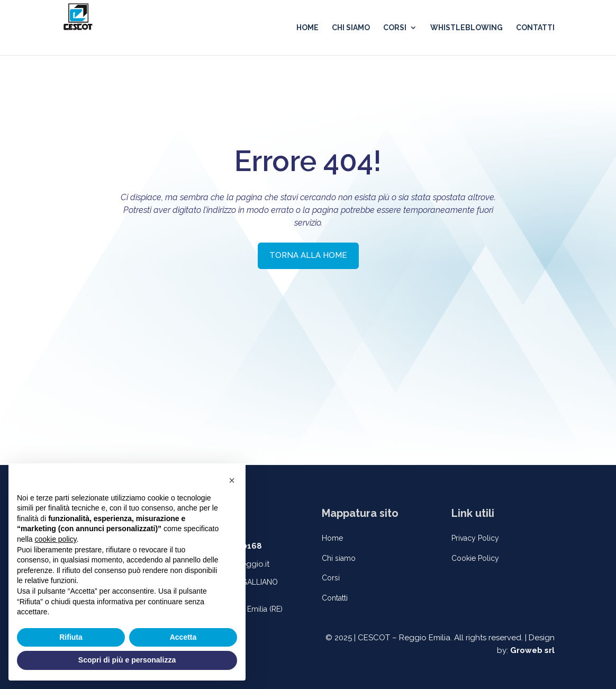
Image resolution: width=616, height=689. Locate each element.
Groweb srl (532, 650)
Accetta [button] (183, 637)
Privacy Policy (475, 538)
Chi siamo (339, 558)
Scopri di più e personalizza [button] (127, 660)
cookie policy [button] (55, 539)
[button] (232, 480)
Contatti (335, 598)
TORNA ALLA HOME (308, 255)
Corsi (331, 578)
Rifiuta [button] (71, 637)
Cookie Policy (475, 558)
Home (332, 538)
